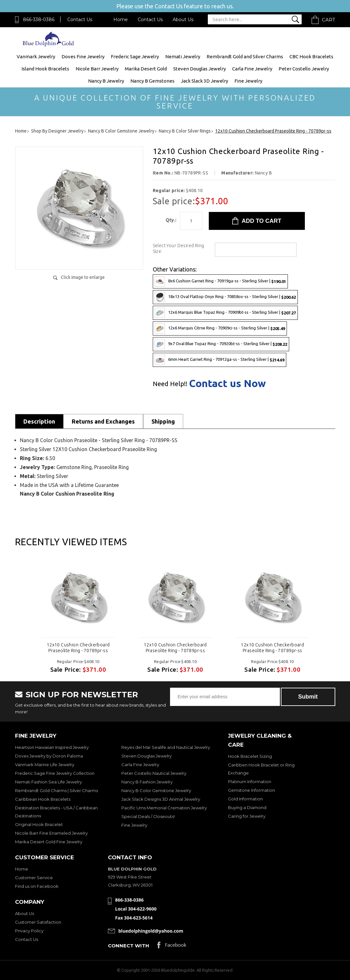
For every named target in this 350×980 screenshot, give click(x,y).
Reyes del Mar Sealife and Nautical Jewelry (166, 747)
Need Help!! (170, 384)
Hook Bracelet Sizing (250, 756)
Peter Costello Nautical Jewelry (154, 773)
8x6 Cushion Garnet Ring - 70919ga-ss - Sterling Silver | (220, 281)
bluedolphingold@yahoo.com (151, 931)
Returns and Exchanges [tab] (103, 421)
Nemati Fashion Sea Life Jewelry (49, 782)
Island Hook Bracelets (45, 69)
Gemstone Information (252, 790)
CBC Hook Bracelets (311, 57)
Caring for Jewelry (247, 816)
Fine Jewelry (248, 81)
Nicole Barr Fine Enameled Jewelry (51, 833)
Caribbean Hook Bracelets (43, 799)
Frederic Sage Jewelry (135, 57)
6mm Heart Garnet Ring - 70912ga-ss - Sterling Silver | (220, 360)
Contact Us (80, 20)
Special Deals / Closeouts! (148, 816)
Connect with (129, 946)
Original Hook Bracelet (39, 824)
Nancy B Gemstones (152, 81)
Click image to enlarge (83, 277)
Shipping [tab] (163, 421)
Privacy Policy (29, 931)
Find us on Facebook (37, 886)
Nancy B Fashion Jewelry (147, 782)
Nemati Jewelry (183, 57)
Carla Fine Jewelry (252, 69)
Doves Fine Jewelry (83, 57)
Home (121, 20)
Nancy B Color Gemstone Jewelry (156, 790)
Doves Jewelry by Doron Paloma (49, 756)
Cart (329, 20)
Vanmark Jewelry (36, 57)
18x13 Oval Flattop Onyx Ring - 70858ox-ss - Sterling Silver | (225, 297)
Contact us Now (227, 383)
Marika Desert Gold (146, 69)
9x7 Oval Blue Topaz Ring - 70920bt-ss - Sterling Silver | (221, 344)
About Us (183, 20)
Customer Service (34, 878)
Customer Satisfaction (38, 922)
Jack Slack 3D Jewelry (204, 81)
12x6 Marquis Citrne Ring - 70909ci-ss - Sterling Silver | (220, 328)
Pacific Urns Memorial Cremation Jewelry (164, 808)
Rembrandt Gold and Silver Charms (245, 57)
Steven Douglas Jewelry (199, 69)
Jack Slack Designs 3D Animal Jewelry (161, 799)
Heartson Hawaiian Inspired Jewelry (52, 747)
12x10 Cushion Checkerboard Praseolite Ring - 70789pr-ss (78, 648)
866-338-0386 (39, 20)
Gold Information (245, 799)
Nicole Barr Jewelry (97, 69)
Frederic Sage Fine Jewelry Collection (55, 773)
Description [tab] (39, 421)
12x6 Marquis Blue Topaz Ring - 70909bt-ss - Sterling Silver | (225, 313)
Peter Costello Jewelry (304, 69)
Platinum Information (250, 782)
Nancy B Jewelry (106, 81)
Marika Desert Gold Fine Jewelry (49, 842)
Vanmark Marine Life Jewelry (45, 765)
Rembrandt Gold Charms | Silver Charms (57, 790)
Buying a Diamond (247, 807)
